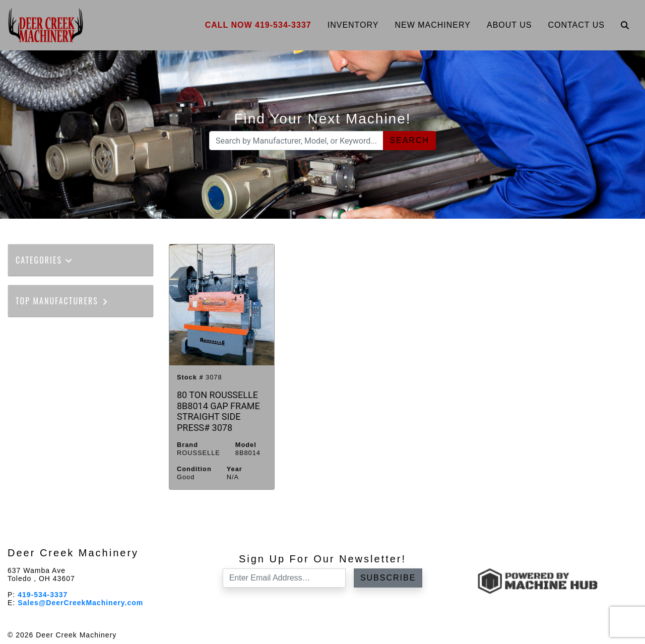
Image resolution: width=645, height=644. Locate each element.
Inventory (353, 25)
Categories (44, 260)
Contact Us (576, 25)
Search (409, 140)
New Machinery (433, 25)
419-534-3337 (43, 595)
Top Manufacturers (62, 301)
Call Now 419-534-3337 (258, 25)
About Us (509, 25)
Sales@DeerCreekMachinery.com (80, 603)
